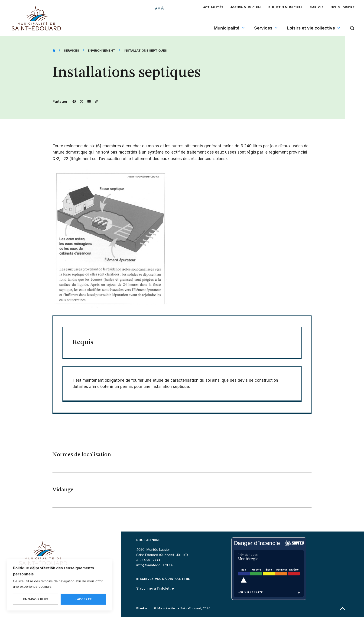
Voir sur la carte (269, 593)
